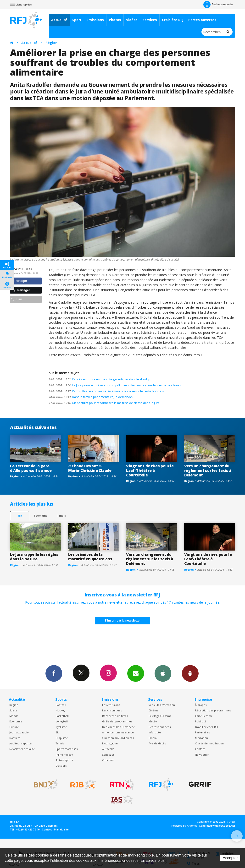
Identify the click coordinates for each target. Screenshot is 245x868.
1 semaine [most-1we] (40, 516)
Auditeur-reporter (218, 5)
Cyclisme (61, 727)
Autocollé (108, 749)
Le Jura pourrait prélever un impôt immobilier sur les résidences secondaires (115, 385)
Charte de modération (209, 743)
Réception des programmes (213, 710)
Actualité (59, 20)
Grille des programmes (117, 721)
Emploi (153, 738)
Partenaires (202, 732)
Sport (77, 20)
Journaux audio (19, 732)
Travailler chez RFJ (206, 727)
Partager (19, 281)
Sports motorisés (67, 749)
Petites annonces (160, 727)
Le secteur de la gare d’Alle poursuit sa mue (31, 468)
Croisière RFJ (173, 20)
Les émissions (111, 705)
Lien (17, 299)
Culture (14, 727)
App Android (190, 673)
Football (61, 705)
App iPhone (163, 673)
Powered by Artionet (184, 826)
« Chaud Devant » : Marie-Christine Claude (90, 468)
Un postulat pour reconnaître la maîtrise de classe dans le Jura (104, 403)
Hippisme (62, 738)
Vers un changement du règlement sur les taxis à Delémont (208, 470)
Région (51, 43)
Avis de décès (157, 743)
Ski (58, 732)
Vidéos (132, 20)
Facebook (54, 673)
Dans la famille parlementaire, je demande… (92, 397)
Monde (14, 716)
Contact (200, 749)
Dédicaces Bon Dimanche (119, 727)
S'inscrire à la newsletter (122, 620)
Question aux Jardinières (118, 738)
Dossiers (15, 738)
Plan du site (61, 830)
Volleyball (62, 721)
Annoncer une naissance (118, 732)
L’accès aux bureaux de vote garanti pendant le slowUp (100, 379)
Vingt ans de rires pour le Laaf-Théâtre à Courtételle (150, 470)
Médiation (201, 738)
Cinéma (153, 710)
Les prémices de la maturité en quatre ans (90, 557)
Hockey (60, 710)
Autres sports (64, 760)
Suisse (13, 710)
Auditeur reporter (21, 743)
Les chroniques (112, 710)
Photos (115, 20)
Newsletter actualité (22, 749)
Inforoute (155, 732)
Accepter (230, 858)
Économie (16, 721)
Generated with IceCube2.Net (217, 826)
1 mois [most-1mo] (61, 516)
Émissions (95, 20)
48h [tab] (20, 516)
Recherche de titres (115, 716)
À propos (201, 705)
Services (150, 20)
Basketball (62, 716)
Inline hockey (64, 755)
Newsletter (202, 755)
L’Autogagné (110, 743)
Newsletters (136, 673)
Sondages (108, 755)
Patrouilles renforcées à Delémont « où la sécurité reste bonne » (106, 391)
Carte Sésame (204, 716)
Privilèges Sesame (160, 716)
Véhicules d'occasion (162, 705)
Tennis (60, 743)
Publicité (201, 721)
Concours (108, 760)
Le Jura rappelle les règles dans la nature (34, 557)
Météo (153, 721)
